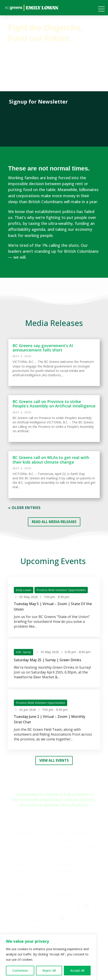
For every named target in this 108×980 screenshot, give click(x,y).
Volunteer (65, 840)
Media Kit (18, 840)
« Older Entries (24, 508)
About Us (18, 903)
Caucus (17, 915)
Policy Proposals (70, 882)
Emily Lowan (24, 590)
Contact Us (20, 909)
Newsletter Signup (26, 864)
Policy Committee (25, 927)
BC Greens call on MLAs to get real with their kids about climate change (51, 460)
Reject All (49, 970)
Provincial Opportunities (76, 846)
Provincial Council (25, 921)
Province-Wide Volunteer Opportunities (61, 590)
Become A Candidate (73, 864)
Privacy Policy (22, 858)
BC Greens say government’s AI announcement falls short (43, 348)
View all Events (54, 760)
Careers (63, 876)
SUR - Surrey (23, 652)
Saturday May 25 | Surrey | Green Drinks (48, 660)
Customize (20, 970)
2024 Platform (22, 846)
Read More (20, 380)
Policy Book (20, 853)
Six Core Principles (26, 933)
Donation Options (71, 870)
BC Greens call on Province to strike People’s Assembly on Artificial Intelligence (54, 404)
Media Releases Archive (30, 870)
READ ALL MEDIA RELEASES (54, 522)
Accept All (77, 970)
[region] (48, 957)
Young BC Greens (71, 858)
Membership (67, 853)
